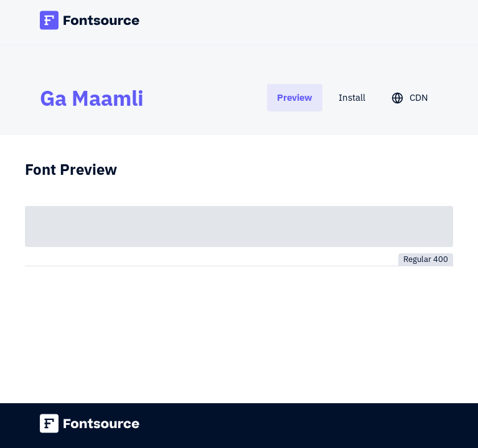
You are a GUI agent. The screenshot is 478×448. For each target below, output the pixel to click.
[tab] (295, 97)
